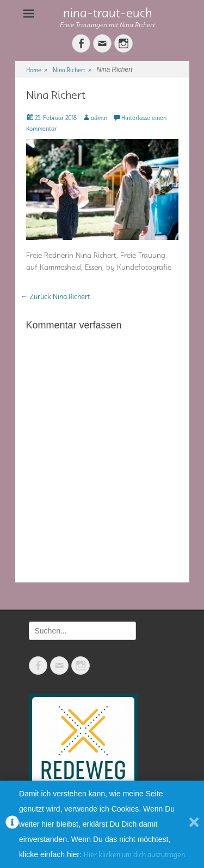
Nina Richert (72, 70)
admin (99, 118)
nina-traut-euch (108, 13)
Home (37, 70)
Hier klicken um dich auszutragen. (135, 855)
